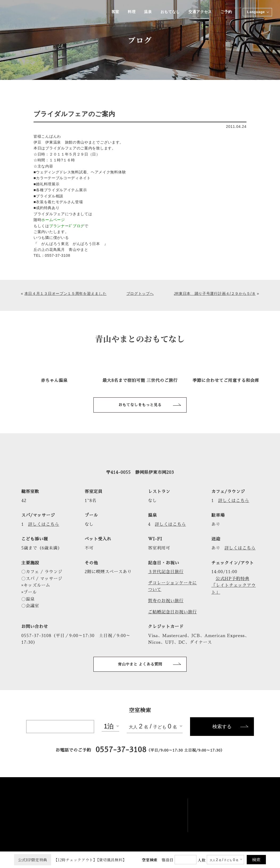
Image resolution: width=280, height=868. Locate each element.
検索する (222, 727)
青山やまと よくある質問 (140, 664)
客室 (114, 12)
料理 (131, 12)
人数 (202, 860)
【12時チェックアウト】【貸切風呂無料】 (70, 860)
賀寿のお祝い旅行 (166, 601)
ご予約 (226, 12)
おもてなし (170, 12)
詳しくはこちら (234, 501)
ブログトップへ (140, 294)
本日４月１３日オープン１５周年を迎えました (66, 294)
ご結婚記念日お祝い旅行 (172, 612)
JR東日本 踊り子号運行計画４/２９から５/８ (215, 294)
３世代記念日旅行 (166, 572)
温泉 (147, 12)
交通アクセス (200, 12)
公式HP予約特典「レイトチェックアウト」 (234, 586)
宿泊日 (167, 860)
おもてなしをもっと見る (140, 405)
